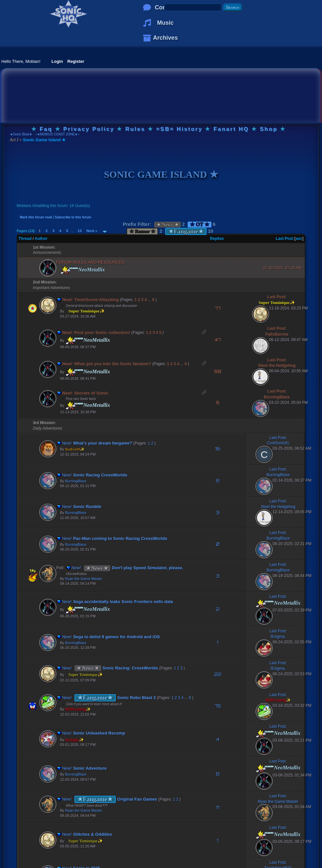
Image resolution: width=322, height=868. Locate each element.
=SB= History (179, 129)
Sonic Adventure (87, 768)
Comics (165, 7)
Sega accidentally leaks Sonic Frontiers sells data (120, 602)
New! (65, 300)
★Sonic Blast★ (21, 134)
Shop (269, 129)
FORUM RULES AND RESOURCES (91, 262)
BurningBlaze (277, 397)
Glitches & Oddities (90, 834)
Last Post (285, 239)
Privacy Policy (89, 129)
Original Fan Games (134, 799)
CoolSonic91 (278, 443)
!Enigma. (278, 637)
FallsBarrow (277, 334)
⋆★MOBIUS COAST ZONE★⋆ (57, 134)
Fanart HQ (231, 129)
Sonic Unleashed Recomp (96, 733)
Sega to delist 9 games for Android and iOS (114, 637)
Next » (92, 231)
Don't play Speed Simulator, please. (145, 568)
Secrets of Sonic (88, 393)
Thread (25, 239)
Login (57, 61)
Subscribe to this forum (73, 217)
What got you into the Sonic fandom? (110, 364)
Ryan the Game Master (84, 579)
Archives (166, 38)
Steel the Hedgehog (277, 365)
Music (165, 23)
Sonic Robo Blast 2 (134, 698)
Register (76, 61)
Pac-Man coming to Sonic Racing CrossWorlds (117, 538)
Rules (135, 129)
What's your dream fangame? (100, 443)
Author (41, 239)
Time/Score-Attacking (93, 300)
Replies (217, 239)
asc (299, 239)
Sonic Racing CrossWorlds (97, 475)
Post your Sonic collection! (99, 332)
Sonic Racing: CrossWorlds (127, 668)
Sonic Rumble (84, 507)
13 (80, 231)
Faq (46, 129)
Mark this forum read (36, 217)
